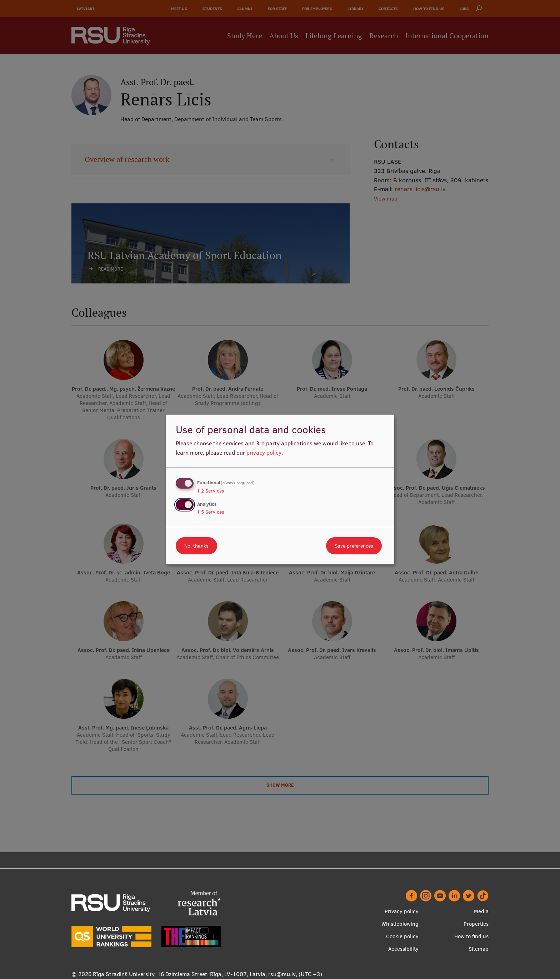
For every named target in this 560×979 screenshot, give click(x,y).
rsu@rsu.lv (282, 974)
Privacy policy (402, 911)
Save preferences (354, 546)
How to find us (471, 936)
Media (481, 911)
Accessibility (403, 949)
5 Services (211, 512)
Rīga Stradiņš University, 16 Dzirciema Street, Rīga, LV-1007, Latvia (179, 974)
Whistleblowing (400, 924)
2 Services (211, 491)
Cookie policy (402, 936)
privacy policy (264, 453)
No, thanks (196, 546)
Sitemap (479, 949)
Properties (476, 924)
